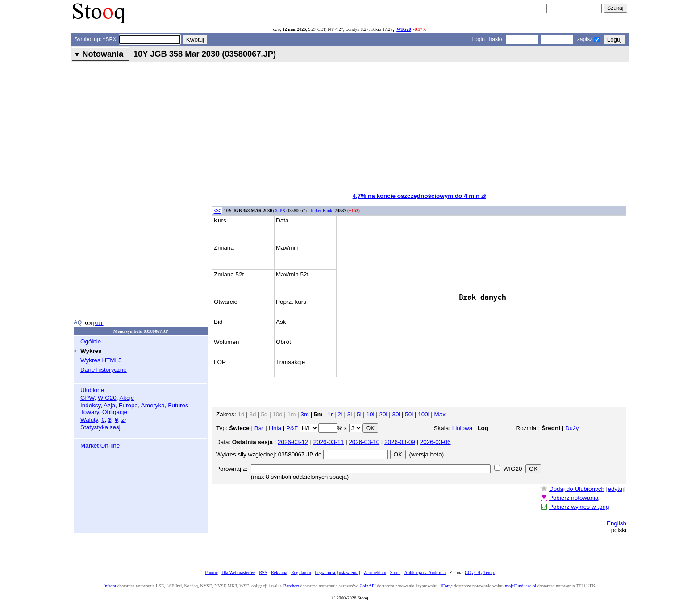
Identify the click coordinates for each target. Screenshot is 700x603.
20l (383, 414)
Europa (128, 405)
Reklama (279, 572)
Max (440, 414)
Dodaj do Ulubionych (577, 489)
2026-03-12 (293, 442)
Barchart (291, 586)
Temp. (489, 572)
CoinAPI (367, 586)
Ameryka (153, 405)
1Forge (446, 586)
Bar (259, 428)
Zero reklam (375, 572)
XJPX (280, 211)
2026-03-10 (364, 442)
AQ (78, 322)
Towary (90, 412)
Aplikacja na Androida (425, 572)
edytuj (616, 489)
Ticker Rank (321, 211)
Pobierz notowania (574, 498)
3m (305, 414)
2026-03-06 (435, 442)
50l (409, 414)
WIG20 (404, 29)
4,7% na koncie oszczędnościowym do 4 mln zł (419, 196)
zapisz (585, 39)
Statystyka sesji (101, 427)
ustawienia (349, 572)
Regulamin (301, 572)
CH (478, 572)
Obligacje (115, 412)
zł (124, 420)
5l (359, 414)
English (617, 523)
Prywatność (325, 572)
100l (423, 414)
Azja (109, 405)
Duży (572, 428)
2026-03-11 (329, 442)
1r (330, 414)
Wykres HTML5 (101, 360)
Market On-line (100, 446)
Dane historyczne (104, 370)
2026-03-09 (400, 442)
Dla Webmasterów (238, 572)
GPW (87, 398)
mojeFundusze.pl (521, 586)
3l (350, 414)
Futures (178, 405)
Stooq (396, 572)
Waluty (89, 420)
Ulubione (92, 390)
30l (396, 414)
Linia (275, 428)
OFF (99, 323)
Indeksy (90, 405)
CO (469, 572)
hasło (495, 39)
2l (340, 414)
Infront (110, 586)
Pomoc (211, 572)
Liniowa (462, 428)
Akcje (127, 398)
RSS (263, 572)
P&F (292, 428)
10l (371, 414)
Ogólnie (91, 341)
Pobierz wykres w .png (579, 507)
